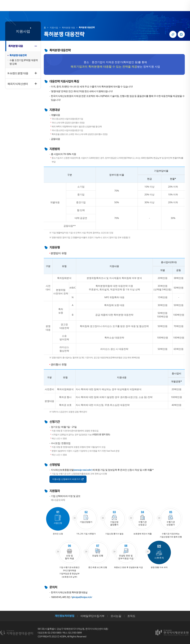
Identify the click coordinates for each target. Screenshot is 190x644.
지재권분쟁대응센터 (26, 5)
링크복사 (173, 34)
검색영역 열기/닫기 (174, 5)
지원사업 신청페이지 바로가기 (68, 479)
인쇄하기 (181, 34)
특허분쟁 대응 (16, 46)
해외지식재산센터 (18, 84)
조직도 (131, 616)
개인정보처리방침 (64, 616)
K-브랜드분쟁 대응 (18, 73)
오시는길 (116, 616)
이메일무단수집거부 (92, 616)
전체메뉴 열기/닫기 (182, 5)
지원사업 (54, 27)
